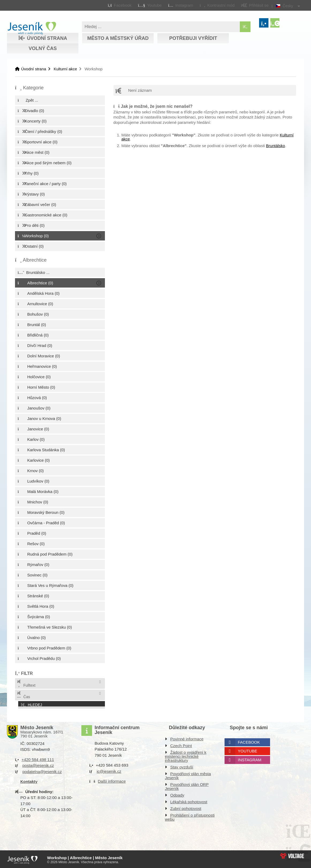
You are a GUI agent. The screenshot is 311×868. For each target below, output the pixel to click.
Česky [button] (288, 6)
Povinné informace (187, 738)
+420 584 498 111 (38, 758)
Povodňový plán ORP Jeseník (187, 785)
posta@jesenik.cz (38, 764)
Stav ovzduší (182, 766)
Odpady (177, 794)
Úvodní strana (32, 28)
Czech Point (181, 745)
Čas (23, 695)
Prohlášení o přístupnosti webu (190, 816)
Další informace (112, 780)
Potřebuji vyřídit (193, 38)
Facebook (249, 741)
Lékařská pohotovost (189, 801)
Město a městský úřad (118, 38)
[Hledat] (245, 27)
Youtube (248, 750)
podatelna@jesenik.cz (42, 771)
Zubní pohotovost (186, 807)
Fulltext (26, 684)
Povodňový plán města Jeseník (188, 775)
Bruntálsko (276, 146)
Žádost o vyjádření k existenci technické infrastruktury (186, 755)
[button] (217, 5)
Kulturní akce (65, 69)
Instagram (250, 759)
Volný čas (43, 48)
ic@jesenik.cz (109, 770)
